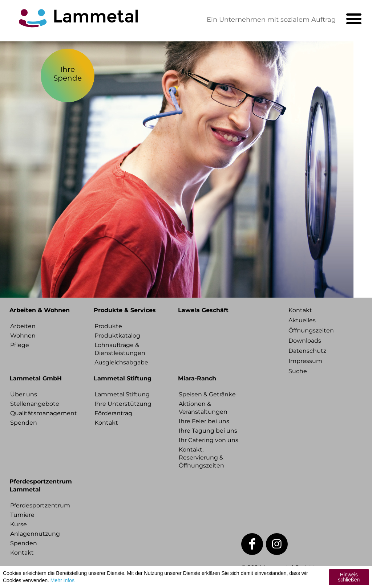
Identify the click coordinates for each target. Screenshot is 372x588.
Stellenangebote (35, 404)
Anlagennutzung (35, 534)
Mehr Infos (62, 580)
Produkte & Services (125, 310)
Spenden (24, 423)
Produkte (108, 326)
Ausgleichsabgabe (121, 362)
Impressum (305, 361)
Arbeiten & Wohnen (40, 310)
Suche (298, 371)
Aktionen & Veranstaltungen (203, 408)
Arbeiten (23, 326)
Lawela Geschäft (203, 310)
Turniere (22, 515)
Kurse (19, 524)
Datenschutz (307, 351)
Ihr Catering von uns (209, 440)
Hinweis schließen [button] (349, 577)
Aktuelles (302, 320)
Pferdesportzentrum (40, 505)
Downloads (305, 341)
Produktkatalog (117, 336)
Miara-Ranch (197, 378)
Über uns (24, 394)
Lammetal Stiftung (123, 378)
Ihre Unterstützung (123, 404)
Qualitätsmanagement (42, 413)
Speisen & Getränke (207, 394)
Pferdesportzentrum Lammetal (41, 485)
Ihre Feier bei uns (204, 421)
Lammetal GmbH (36, 378)
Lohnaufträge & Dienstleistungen (120, 349)
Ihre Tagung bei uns (208, 431)
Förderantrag (113, 413)
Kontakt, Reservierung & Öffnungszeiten (201, 458)
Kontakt (106, 423)
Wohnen (23, 336)
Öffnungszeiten (311, 330)
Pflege (20, 345)
